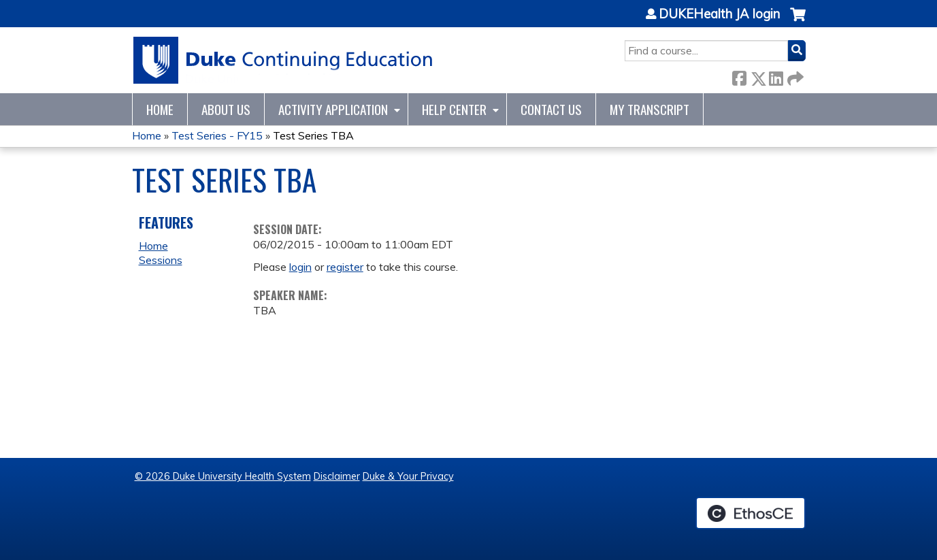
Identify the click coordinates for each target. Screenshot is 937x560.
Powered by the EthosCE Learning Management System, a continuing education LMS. (751, 513)
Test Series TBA (313, 135)
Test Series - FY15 (217, 135)
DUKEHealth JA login (719, 14)
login (300, 267)
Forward (794, 76)
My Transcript (650, 109)
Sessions (161, 260)
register (345, 267)
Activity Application (333, 109)
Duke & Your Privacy (408, 476)
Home (160, 109)
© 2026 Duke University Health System (223, 476)
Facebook (739, 76)
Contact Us (551, 109)
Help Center (454, 109)
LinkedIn (776, 76)
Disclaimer (337, 476)
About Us (226, 109)
